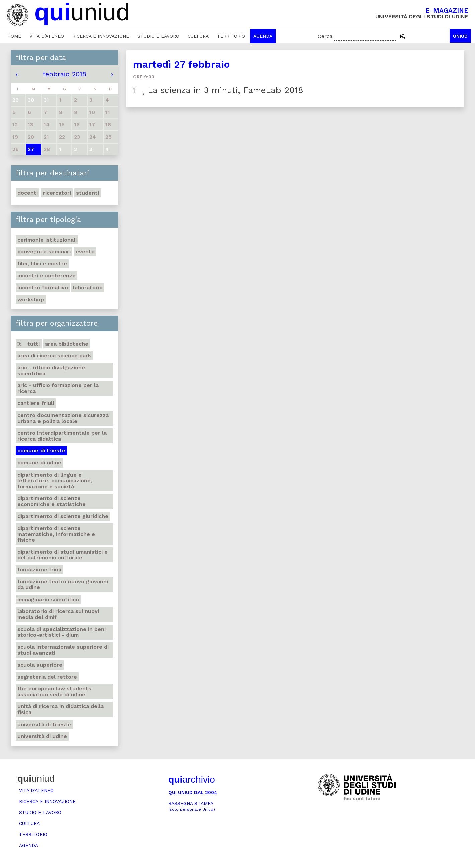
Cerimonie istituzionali (47, 240)
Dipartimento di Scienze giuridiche (63, 516)
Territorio (231, 36)
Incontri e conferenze (47, 276)
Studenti (88, 193)
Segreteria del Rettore (47, 677)
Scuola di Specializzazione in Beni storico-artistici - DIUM (62, 632)
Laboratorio (88, 287)
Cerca (325, 36)
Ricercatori (57, 193)
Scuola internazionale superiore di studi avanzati (63, 650)
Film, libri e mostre (42, 264)
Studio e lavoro (158, 36)
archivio (191, 779)
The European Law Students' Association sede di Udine (55, 692)
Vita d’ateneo (47, 36)
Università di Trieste (44, 724)
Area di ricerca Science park (54, 355)
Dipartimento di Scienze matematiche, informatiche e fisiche (56, 534)
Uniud (460, 36)
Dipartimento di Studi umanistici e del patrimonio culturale (63, 555)
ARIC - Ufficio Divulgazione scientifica (51, 370)
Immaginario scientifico (48, 599)
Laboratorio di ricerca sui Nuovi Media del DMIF (58, 614)
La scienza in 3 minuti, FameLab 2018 (218, 90)
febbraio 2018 (64, 74)
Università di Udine (42, 736)
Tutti (29, 344)
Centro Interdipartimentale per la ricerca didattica (62, 436)
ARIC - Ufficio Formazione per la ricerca (58, 388)
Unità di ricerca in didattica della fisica (61, 709)
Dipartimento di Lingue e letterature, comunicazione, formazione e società (55, 481)
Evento (85, 252)
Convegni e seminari (44, 252)
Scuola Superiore (40, 665)
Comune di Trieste (41, 451)
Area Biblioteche (67, 344)
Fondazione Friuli (39, 570)
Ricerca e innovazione (101, 36)
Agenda (263, 36)
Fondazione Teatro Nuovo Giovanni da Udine (63, 585)
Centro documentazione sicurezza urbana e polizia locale (63, 418)
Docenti (28, 193)
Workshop (31, 299)
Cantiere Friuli (36, 403)
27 (31, 149)
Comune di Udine (39, 463)
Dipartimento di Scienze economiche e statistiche (52, 501)
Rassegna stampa (192, 806)
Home (14, 36)
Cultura (198, 36)
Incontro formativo (43, 287)
